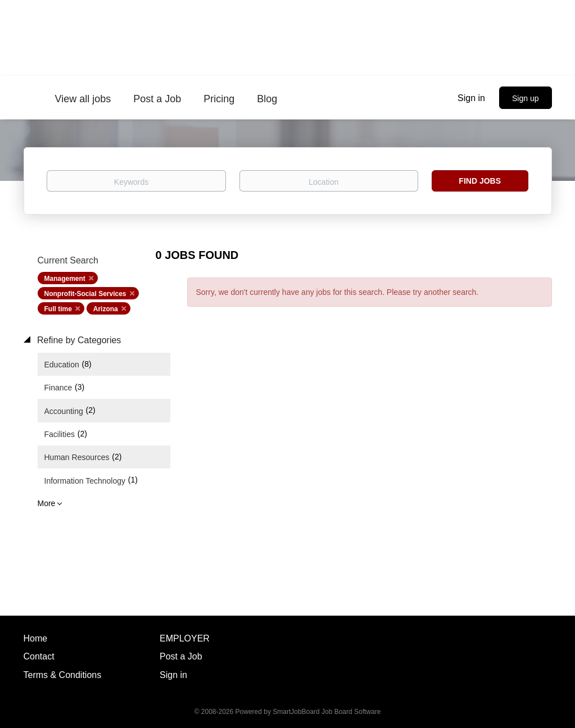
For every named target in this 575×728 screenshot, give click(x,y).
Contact (39, 656)
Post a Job (181, 656)
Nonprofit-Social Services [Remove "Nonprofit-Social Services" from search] (85, 294)
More (47, 503)
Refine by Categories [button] (78, 340)
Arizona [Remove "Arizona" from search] (106, 309)
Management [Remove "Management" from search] (65, 279)
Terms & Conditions (63, 675)
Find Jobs (480, 181)
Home (36, 638)
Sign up (525, 98)
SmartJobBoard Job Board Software (327, 712)
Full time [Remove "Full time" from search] (58, 309)
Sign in (471, 98)
